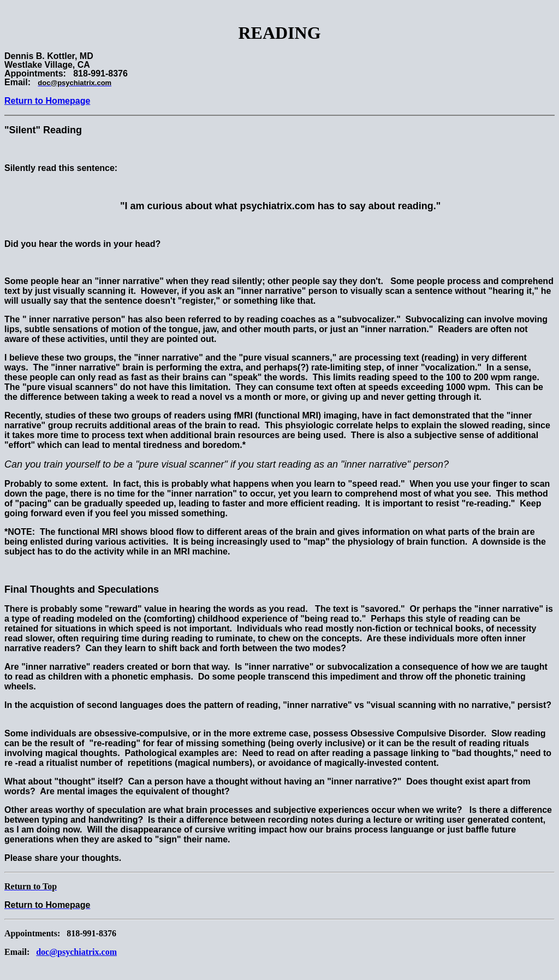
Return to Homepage (47, 101)
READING (279, 33)
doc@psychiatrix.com (76, 952)
